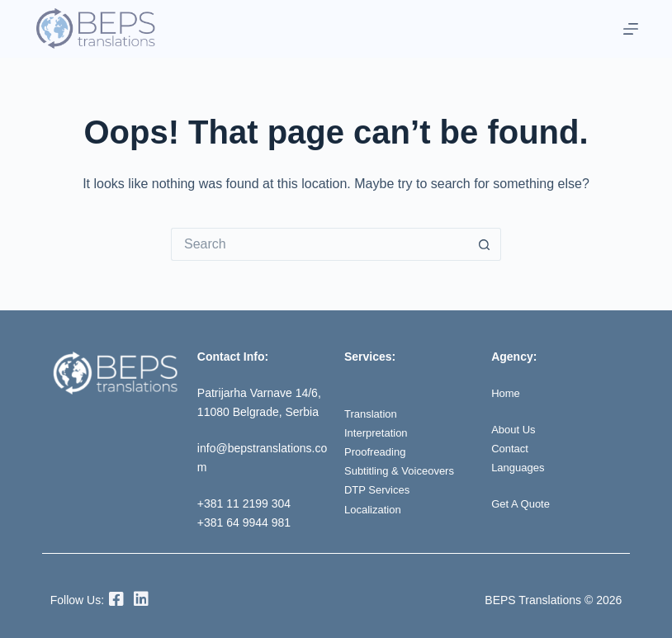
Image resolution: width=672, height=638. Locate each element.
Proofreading (377, 451)
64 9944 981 (258, 522)
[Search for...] (319, 244)
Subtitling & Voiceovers (403, 470)
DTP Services (379, 489)
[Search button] (485, 244)
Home (506, 393)
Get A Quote (523, 503)
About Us (515, 429)
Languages (520, 467)
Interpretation (379, 432)
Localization (375, 509)
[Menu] (631, 29)
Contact (511, 448)
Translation (373, 414)
